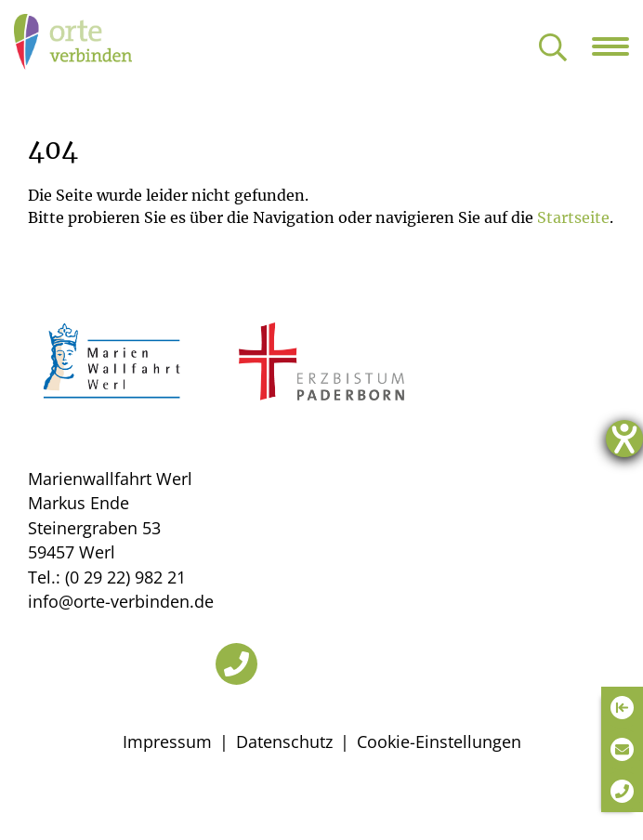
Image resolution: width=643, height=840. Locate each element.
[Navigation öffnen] (617, 46)
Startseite (573, 217)
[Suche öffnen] (553, 49)
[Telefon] (236, 664)
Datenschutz (284, 742)
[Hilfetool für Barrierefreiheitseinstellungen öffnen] (624, 439)
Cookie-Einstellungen (439, 742)
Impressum (167, 742)
